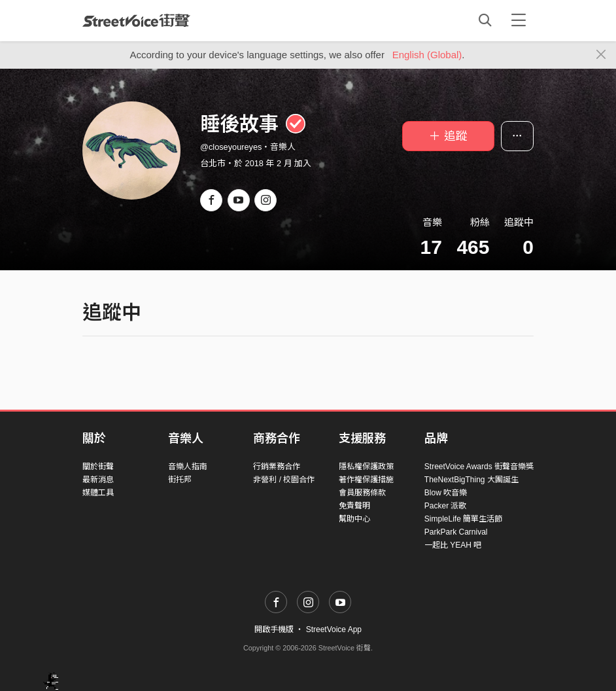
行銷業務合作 (277, 467)
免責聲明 (354, 506)
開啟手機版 (274, 629)
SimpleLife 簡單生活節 (463, 519)
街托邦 (180, 480)
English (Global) (427, 55)
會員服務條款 (362, 493)
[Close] (601, 55)
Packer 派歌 (446, 506)
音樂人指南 (188, 467)
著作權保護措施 (366, 480)
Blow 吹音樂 (446, 493)
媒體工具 (98, 493)
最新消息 (98, 480)
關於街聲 (98, 467)
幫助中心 (354, 519)
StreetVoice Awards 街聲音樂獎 (479, 467)
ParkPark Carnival (456, 532)
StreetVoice (136, 20)
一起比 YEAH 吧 (453, 545)
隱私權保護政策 (366, 467)
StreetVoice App (334, 629)
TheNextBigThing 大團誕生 (471, 480)
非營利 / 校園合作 (284, 480)
